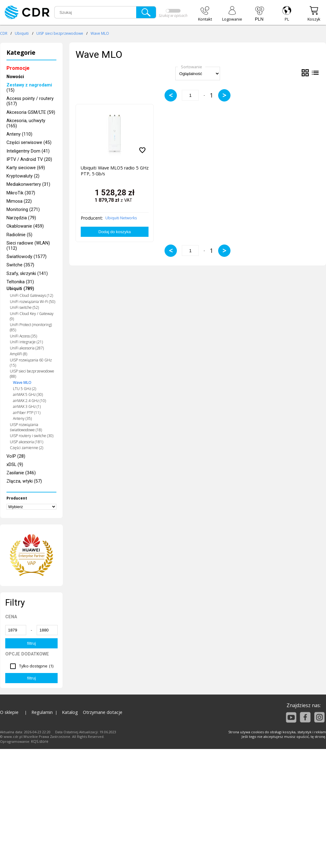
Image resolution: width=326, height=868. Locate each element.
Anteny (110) (19, 134)
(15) (29, 88)
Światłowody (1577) (26, 257)
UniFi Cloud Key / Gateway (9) (32, 316)
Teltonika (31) (20, 282)
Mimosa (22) (19, 201)
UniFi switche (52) (24, 307)
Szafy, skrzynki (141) (27, 274)
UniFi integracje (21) (26, 342)
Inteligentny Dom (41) (28, 151)
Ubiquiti (22, 33)
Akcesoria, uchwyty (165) (26, 123)
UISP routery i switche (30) (32, 436)
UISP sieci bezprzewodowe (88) (32, 374)
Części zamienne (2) (26, 448)
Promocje (18, 68)
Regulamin (42, 712)
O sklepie (9, 712)
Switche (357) (20, 265)
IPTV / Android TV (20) (29, 159)
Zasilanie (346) (21, 473)
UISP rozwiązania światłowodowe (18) (26, 427)
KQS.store (40, 741)
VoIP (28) (16, 456)
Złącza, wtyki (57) (24, 481)
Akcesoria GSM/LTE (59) (31, 112)
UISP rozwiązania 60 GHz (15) (31, 363)
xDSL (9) (15, 465)
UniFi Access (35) (23, 336)
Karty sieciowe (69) (26, 168)
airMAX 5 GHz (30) (28, 394)
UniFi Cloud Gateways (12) (31, 295)
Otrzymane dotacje (103, 712)
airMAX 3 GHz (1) (27, 406)
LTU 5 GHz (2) (24, 389)
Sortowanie (192, 67)
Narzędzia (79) (21, 218)
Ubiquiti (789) (20, 289)
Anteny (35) (22, 418)
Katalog (70, 712)
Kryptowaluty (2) (23, 176)
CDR (4, 33)
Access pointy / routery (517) (30, 101)
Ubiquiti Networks (121, 218)
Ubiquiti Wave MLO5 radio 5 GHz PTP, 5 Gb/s (114, 171)
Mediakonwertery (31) (28, 184)
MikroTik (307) (21, 193)
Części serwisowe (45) (29, 143)
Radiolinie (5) (19, 235)
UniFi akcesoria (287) (27, 348)
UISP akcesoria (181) (26, 442)
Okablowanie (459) (25, 226)
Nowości (15, 77)
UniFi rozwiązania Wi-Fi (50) (33, 302)
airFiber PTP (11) (27, 413)
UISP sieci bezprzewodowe (60, 33)
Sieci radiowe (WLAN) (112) (28, 246)
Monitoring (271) (23, 210)
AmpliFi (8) (18, 354)
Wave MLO (100, 33)
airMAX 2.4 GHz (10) (29, 401)
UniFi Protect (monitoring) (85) (31, 327)
